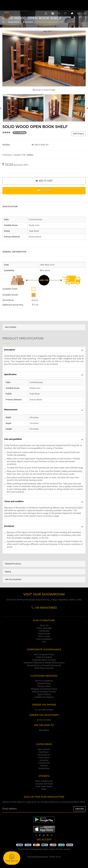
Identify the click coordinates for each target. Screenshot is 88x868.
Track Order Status (44, 786)
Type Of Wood (44, 694)
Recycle (44, 766)
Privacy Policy (44, 686)
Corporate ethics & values (44, 660)
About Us (44, 625)
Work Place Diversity (44, 668)
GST (44, 642)
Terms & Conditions (44, 681)
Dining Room (44, 755)
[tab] (44, 327)
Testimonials (44, 634)
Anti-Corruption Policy (44, 654)
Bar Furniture (44, 749)
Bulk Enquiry (78, 134)
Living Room (44, 763)
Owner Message (44, 628)
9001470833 (44, 720)
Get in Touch (44, 636)
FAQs (44, 789)
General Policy (44, 683)
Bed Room (44, 752)
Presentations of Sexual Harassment (44, 665)
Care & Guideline (44, 639)
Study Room (14, 22)
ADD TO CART (44, 181)
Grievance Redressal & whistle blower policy (44, 663)
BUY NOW (44, 191)
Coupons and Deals (44, 784)
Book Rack (28, 22)
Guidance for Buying (44, 697)
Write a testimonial (44, 781)
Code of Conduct (44, 657)
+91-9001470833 (44, 710)
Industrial (44, 760)
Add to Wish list (40, 145)
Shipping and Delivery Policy (44, 689)
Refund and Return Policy (44, 692)
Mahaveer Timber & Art (50, 857)
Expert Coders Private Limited (56, 849)
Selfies (30, 155)
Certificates (44, 631)
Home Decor (44, 758)
